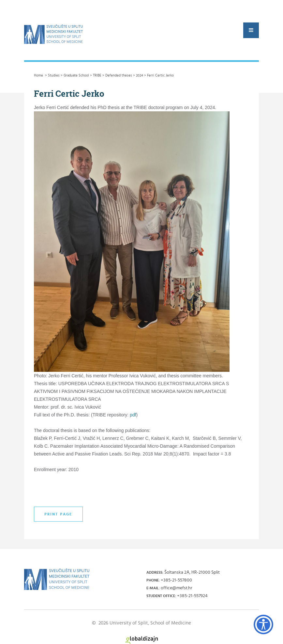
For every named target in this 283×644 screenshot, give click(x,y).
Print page (58, 514)
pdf (133, 415)
